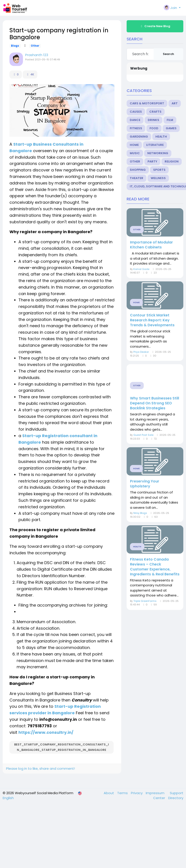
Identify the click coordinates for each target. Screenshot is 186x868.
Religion (172, 161)
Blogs (15, 46)
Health (161, 137)
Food (154, 128)
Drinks (154, 120)
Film (170, 120)
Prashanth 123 (37, 55)
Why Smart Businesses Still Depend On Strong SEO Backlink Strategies (155, 403)
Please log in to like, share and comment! (40, 768)
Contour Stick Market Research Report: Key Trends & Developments (152, 320)
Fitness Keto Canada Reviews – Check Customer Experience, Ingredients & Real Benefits (155, 567)
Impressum (156, 793)
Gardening (139, 137)
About (109, 793)
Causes (136, 112)
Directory (176, 798)
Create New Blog (155, 26)
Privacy (137, 793)
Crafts (155, 112)
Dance (135, 120)
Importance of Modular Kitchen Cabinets (151, 245)
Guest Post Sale (143, 435)
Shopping (138, 170)
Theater (137, 178)
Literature (155, 145)
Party (152, 161)
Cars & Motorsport (147, 103)
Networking (158, 153)
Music (135, 153)
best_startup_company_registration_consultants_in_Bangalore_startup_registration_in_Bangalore (62, 747)
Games (171, 128)
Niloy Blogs (140, 513)
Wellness (158, 178)
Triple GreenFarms (145, 601)
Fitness (136, 128)
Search (168, 54)
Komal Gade (141, 269)
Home (134, 145)
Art (175, 103)
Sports (159, 170)
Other (35, 46)
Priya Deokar (141, 352)
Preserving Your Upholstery (145, 484)
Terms (123, 793)
